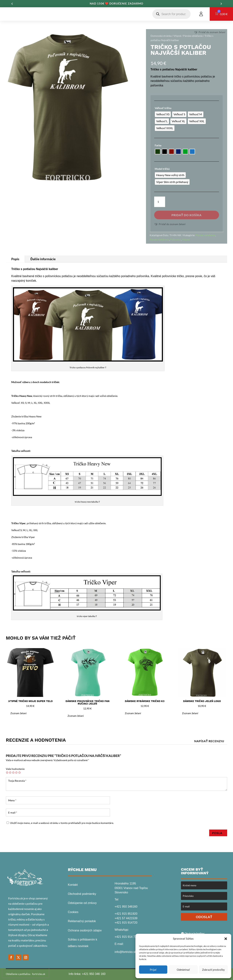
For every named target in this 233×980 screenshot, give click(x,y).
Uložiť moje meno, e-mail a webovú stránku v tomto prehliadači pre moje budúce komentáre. (62, 823)
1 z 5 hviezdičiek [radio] (7, 772)
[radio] (163, 114)
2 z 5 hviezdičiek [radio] (10, 772)
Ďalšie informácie (43, 259)
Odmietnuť (183, 970)
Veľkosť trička (163, 108)
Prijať (153, 970)
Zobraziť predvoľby (213, 970)
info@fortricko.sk (126, 952)
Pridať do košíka (186, 215)
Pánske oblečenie (193, 36)
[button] (226, 939)
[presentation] (25, 972)
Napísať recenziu (209, 741)
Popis (15, 259)
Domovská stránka (161, 36)
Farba (158, 145)
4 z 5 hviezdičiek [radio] (16, 772)
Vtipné (177, 36)
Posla (218, 833)
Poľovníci (176, 240)
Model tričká (162, 169)
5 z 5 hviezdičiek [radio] (19, 772)
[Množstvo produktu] (160, 202)
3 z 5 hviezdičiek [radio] (13, 772)
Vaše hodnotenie (15, 769)
